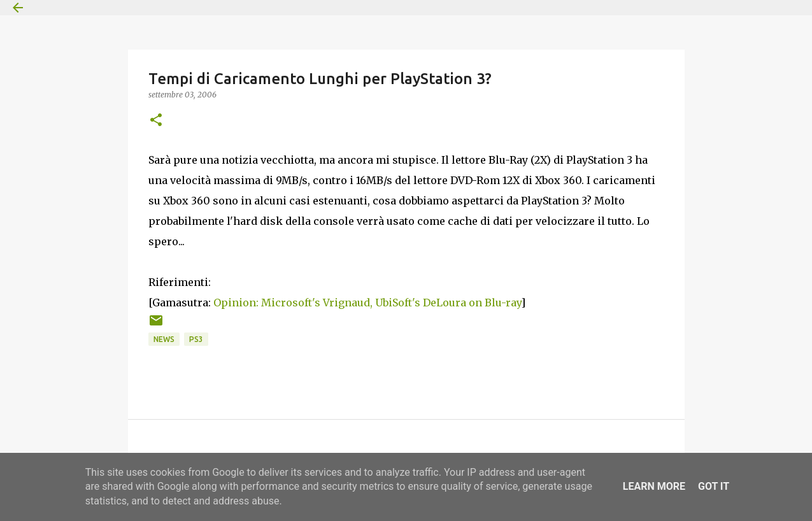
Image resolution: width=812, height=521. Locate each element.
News (164, 339)
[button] (156, 121)
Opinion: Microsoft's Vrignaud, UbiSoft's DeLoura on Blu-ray (367, 303)
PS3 (196, 339)
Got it (714, 486)
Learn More (654, 486)
